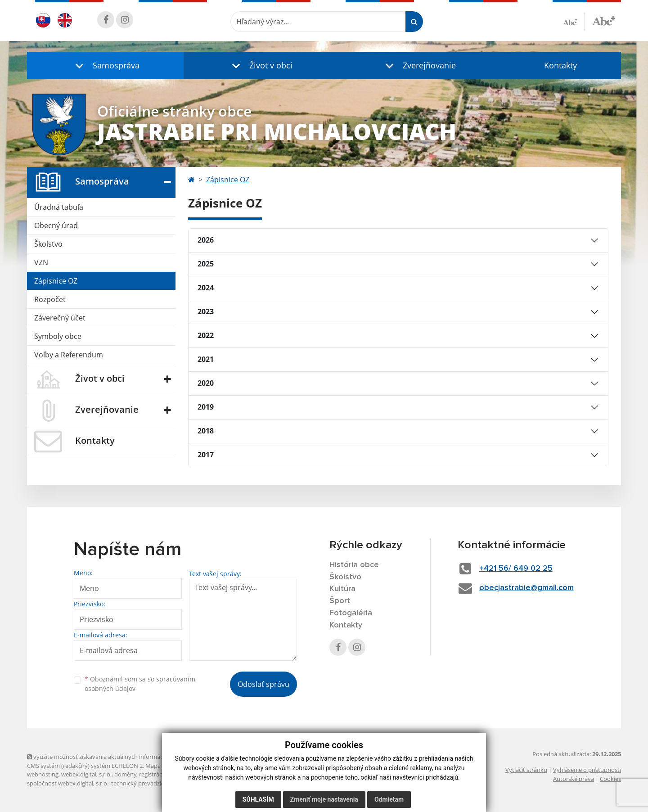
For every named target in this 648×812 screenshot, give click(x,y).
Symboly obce (58, 336)
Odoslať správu (263, 684)
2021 (206, 359)
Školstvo (48, 244)
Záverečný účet (60, 318)
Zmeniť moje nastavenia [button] (324, 799)
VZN (41, 262)
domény (125, 774)
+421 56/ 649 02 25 (516, 568)
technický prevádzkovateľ (145, 783)
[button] (105, 65)
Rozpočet (50, 299)
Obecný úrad (56, 226)
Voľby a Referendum (69, 355)
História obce (354, 565)
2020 (206, 383)
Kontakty (560, 65)
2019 (206, 407)
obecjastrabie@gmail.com (526, 588)
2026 (206, 240)
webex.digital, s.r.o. (86, 774)
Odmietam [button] (389, 799)
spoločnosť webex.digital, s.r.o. (68, 783)
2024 (206, 288)
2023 (206, 311)
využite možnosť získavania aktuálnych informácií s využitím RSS (116, 757)
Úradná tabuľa (59, 207)
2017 (206, 455)
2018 (206, 431)
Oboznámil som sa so (140, 684)
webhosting (43, 774)
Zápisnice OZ (56, 281)
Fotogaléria (351, 613)
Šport (340, 601)
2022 (206, 335)
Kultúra (342, 589)
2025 (206, 264)
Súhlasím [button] (258, 799)
